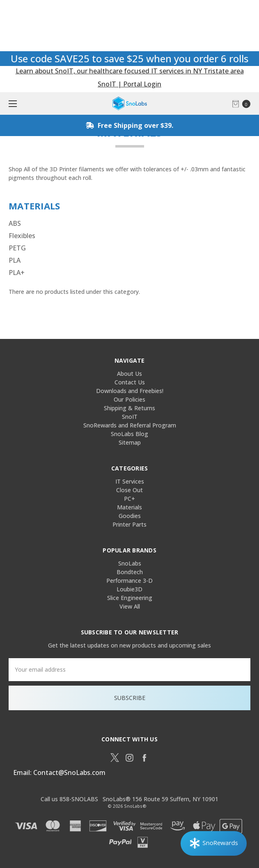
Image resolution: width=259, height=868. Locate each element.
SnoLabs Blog (129, 434)
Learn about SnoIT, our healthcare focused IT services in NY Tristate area (130, 71)
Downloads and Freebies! (130, 391)
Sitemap (130, 442)
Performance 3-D (129, 581)
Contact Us (130, 382)
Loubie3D (129, 589)
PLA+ (17, 273)
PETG (17, 248)
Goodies (130, 516)
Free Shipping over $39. (129, 125)
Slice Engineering (130, 598)
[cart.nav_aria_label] (243, 103)
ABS (15, 223)
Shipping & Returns (129, 408)
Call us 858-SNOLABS (69, 799)
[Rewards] (214, 843)
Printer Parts (129, 524)
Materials (129, 507)
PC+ (129, 499)
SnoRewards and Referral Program (130, 425)
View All (130, 606)
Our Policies (129, 399)
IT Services (130, 481)
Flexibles (22, 236)
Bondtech (130, 572)
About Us (129, 374)
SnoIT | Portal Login (129, 84)
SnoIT (130, 417)
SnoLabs (130, 563)
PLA (15, 260)
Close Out (129, 490)
